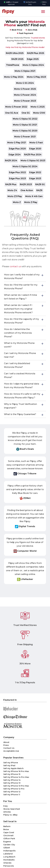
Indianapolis (9, 851)
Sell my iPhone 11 (12, 795)
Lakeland (8, 854)
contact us (15, 266)
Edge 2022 (35, 172)
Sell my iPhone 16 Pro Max (16, 771)
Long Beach (9, 857)
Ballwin (7, 826)
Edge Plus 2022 (17, 172)
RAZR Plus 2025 (36, 53)
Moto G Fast (36, 143)
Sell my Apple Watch (13, 768)
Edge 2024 (15, 155)
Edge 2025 (33, 59)
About (6, 742)
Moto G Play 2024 (14, 77)
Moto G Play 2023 (36, 77)
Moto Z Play (31, 202)
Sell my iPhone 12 (12, 792)
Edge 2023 (35, 178)
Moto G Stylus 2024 (33, 65)
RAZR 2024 (11, 161)
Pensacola (9, 866)
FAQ (5, 806)
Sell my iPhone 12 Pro (14, 789)
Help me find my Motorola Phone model (25, 47)
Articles (7, 812)
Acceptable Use (11, 751)
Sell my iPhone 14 (12, 780)
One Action (27, 190)
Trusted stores (38, 38)
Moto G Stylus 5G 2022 (25, 119)
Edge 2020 (35, 149)
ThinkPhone (13, 65)
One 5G (26, 113)
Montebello (9, 860)
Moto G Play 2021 (17, 143)
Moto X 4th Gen (34, 196)
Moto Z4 (12, 190)
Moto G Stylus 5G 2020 (25, 131)
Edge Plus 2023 (17, 178)
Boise (6, 829)
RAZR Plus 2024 (33, 155)
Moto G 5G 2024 (25, 83)
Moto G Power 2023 (25, 101)
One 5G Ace (12, 113)
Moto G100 (39, 113)
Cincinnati (8, 836)
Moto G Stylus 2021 (25, 71)
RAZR (39, 190)
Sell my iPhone (11, 763)
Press (6, 745)
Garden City (9, 845)
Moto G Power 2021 (25, 137)
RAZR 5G (40, 184)
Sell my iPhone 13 (12, 783)
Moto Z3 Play (15, 196)
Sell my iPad (9, 766)
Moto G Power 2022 (16, 107)
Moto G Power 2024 (25, 95)
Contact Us (9, 748)
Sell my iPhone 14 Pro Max (16, 777)
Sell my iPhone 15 (12, 774)
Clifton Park (9, 839)
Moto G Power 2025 (25, 89)
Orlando (7, 863)
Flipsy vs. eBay (10, 815)
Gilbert (7, 848)
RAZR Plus (11, 184)
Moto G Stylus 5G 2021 (25, 125)
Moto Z (17, 202)
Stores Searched (12, 809)
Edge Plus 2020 (17, 149)
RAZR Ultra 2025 (15, 53)
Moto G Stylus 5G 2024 (25, 166)
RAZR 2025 (17, 59)
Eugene (7, 842)
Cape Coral (9, 832)
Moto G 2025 (38, 107)
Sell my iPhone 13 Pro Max (16, 786)
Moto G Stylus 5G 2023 (33, 161)
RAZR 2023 (26, 184)
